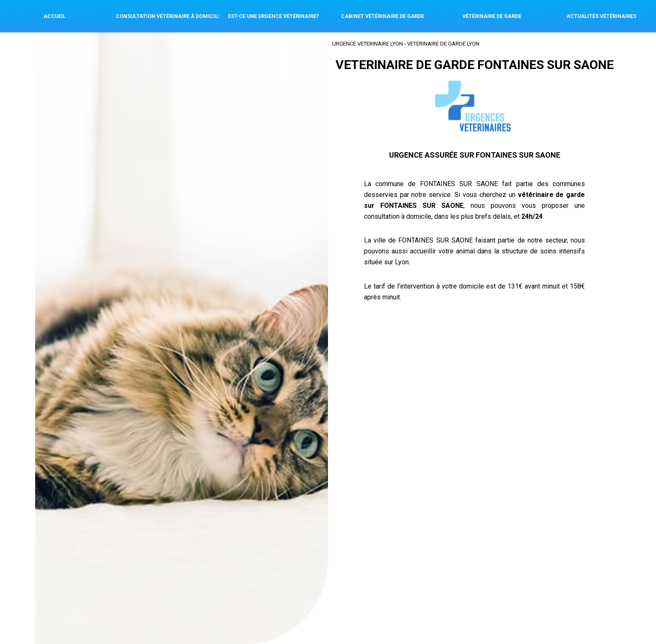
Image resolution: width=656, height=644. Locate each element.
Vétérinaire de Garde (492, 16)
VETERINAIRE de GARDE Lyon (443, 43)
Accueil (55, 16)
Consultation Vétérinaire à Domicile (167, 16)
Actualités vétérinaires (601, 16)
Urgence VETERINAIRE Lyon (368, 43)
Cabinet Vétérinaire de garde (383, 16)
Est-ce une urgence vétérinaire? (273, 16)
